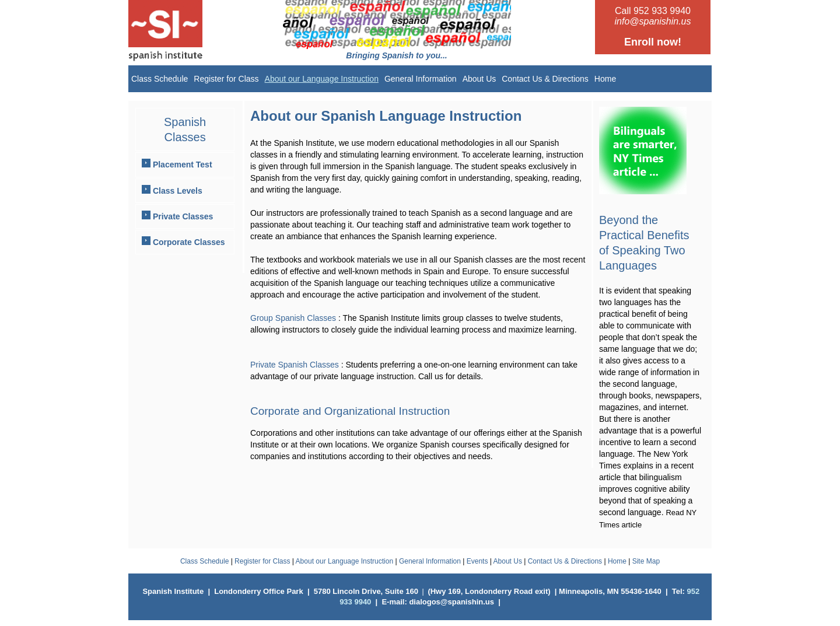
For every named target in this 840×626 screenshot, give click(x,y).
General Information (421, 79)
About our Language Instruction (322, 79)
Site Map (646, 561)
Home (605, 79)
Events (477, 561)
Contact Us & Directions (545, 79)
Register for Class (226, 79)
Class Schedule (160, 79)
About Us (480, 79)
